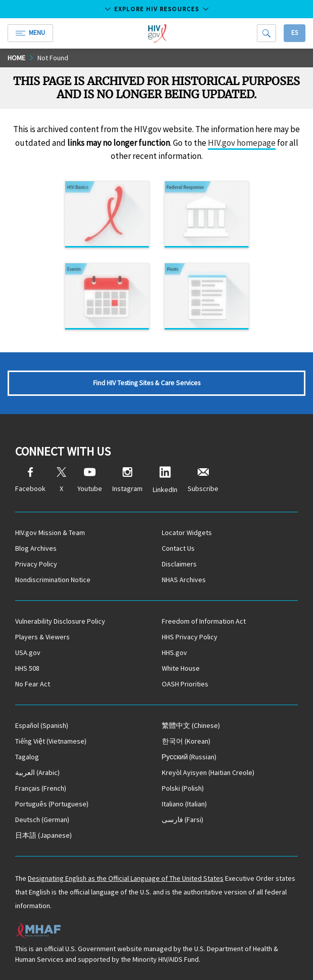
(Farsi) (183, 820)
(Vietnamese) (51, 741)
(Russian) (189, 757)
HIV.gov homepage (242, 143)
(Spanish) (42, 725)
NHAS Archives (184, 580)
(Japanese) (43, 835)
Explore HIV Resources (157, 9)
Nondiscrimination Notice (53, 580)
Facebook (30, 480)
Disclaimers (179, 564)
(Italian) (184, 804)
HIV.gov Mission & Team (50, 533)
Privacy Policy (36, 564)
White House (181, 668)
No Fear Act (33, 684)
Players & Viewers (42, 637)
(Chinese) (191, 725)
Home (16, 58)
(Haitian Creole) (208, 772)
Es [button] (295, 33)
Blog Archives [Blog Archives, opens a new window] (36, 548)
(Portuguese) (52, 804)
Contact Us (178, 548)
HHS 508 (27, 668)
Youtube (90, 480)
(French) (41, 788)
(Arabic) (37, 772)
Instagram (127, 480)
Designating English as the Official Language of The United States (126, 878)
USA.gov (28, 652)
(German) (42, 820)
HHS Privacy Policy (190, 637)
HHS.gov (174, 652)
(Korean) (186, 741)
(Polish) (183, 788)
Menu (30, 33)
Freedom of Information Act (204, 621)
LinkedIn (165, 480)
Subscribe (203, 480)
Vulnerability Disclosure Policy (60, 621)
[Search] (266, 33)
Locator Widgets (187, 533)
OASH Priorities (185, 684)
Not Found (53, 58)
